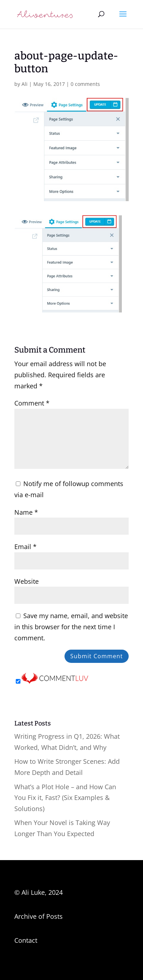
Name (26, 512)
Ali (25, 84)
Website (27, 581)
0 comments (85, 84)
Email (25, 547)
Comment (32, 403)
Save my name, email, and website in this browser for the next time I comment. (71, 627)
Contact (26, 940)
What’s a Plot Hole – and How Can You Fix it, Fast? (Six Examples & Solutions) (65, 798)
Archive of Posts (39, 916)
